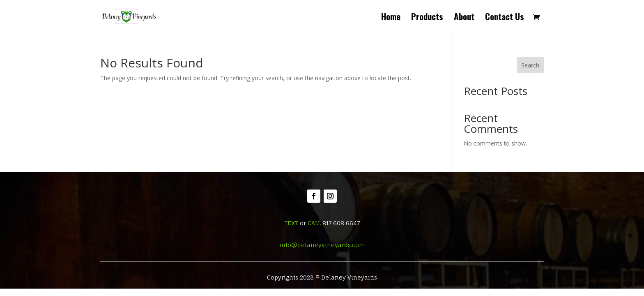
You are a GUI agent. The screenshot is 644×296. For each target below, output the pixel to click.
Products (427, 18)
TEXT (291, 223)
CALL (314, 223)
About (464, 18)
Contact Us (505, 18)
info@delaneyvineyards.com (322, 245)
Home (391, 18)
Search (530, 65)
